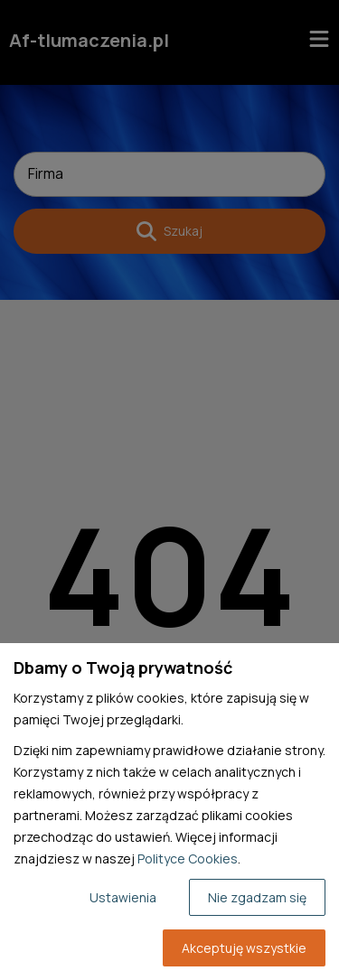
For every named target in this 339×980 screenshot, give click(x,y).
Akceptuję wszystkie (244, 948)
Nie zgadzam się (257, 897)
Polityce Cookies (188, 859)
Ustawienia (123, 897)
